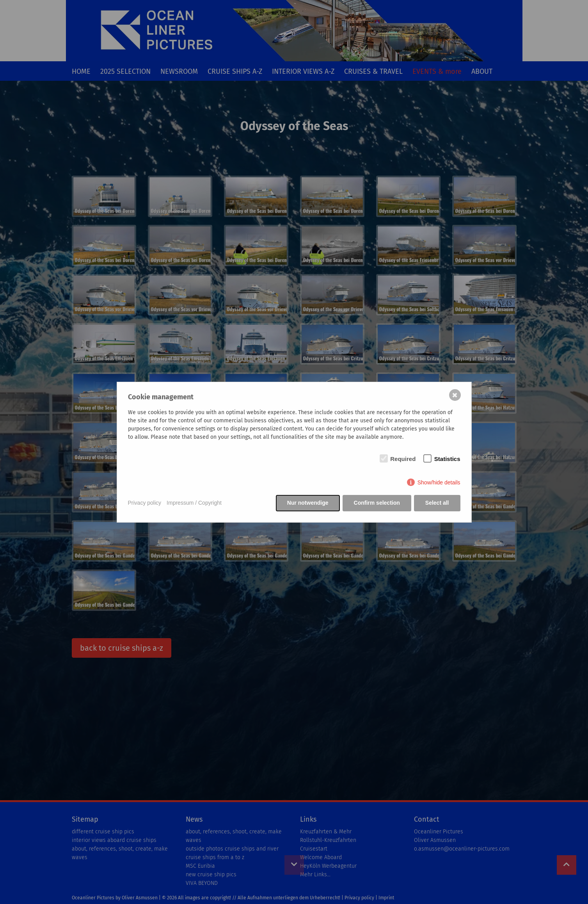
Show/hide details (439, 482)
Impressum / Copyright (194, 503)
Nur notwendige (308, 503)
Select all (437, 503)
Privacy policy (145, 503)
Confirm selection (377, 503)
